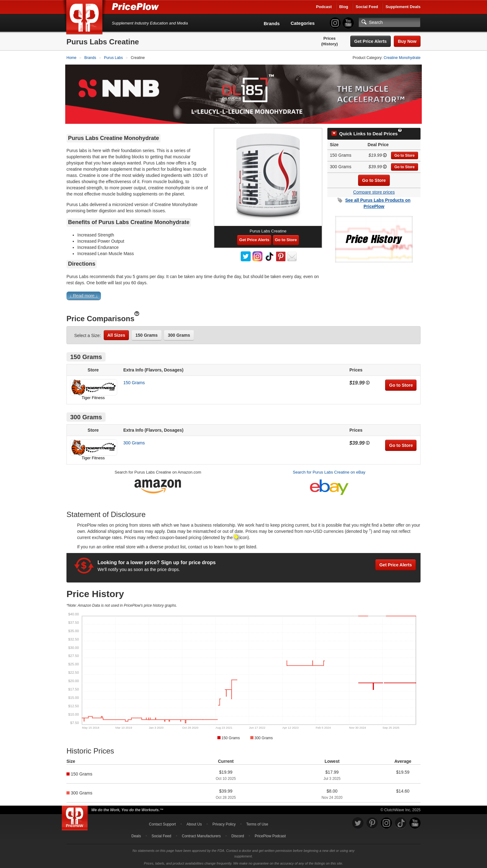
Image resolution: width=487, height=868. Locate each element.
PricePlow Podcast (270, 835)
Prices (329, 38)
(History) (329, 44)
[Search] (389, 22)
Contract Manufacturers (201, 835)
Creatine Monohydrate (402, 58)
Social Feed (367, 7)
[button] (243, 296)
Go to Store (405, 154)
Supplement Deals (403, 7)
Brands (272, 23)
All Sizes (116, 334)
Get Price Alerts (371, 41)
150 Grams (147, 334)
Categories (303, 23)
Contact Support (162, 823)
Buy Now (407, 41)
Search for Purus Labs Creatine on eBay (329, 471)
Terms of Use (257, 823)
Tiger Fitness (93, 396)
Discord (238, 835)
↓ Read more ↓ (84, 295)
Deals (136, 835)
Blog (344, 7)
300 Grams (179, 334)
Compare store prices (374, 191)
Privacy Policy (224, 823)
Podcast (324, 7)
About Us (194, 823)
